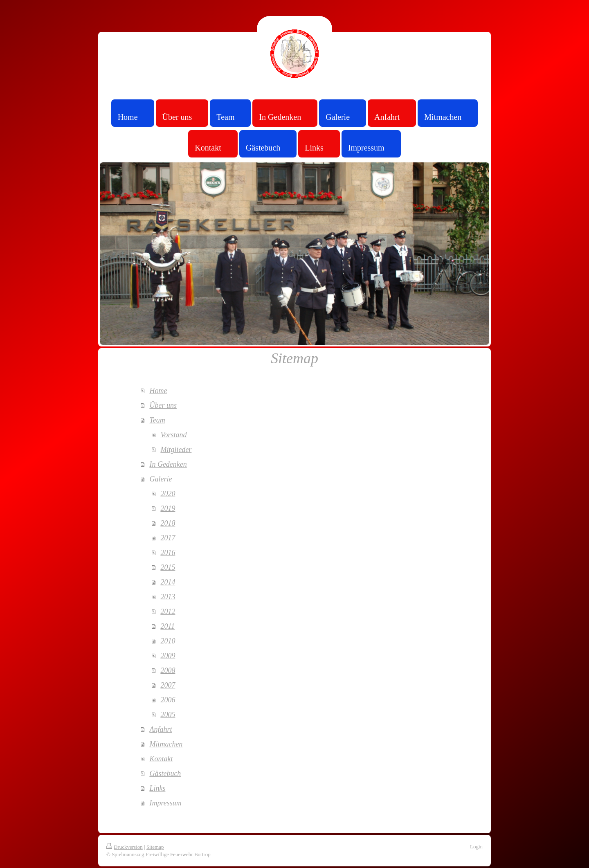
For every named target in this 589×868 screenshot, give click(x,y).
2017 (168, 538)
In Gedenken (168, 464)
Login (476, 847)
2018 (168, 523)
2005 (168, 715)
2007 (168, 685)
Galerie (161, 479)
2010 (168, 641)
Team (157, 420)
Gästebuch (165, 774)
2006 (168, 700)
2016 (168, 553)
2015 (168, 567)
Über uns (163, 405)
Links (157, 788)
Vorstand (173, 435)
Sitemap (155, 847)
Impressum (165, 803)
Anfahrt (161, 729)
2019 (168, 508)
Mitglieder (176, 450)
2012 (168, 612)
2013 (168, 597)
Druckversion (125, 847)
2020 (168, 494)
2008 (168, 670)
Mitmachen (166, 744)
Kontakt (161, 759)
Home (158, 391)
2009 (168, 656)
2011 (167, 626)
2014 (168, 582)
